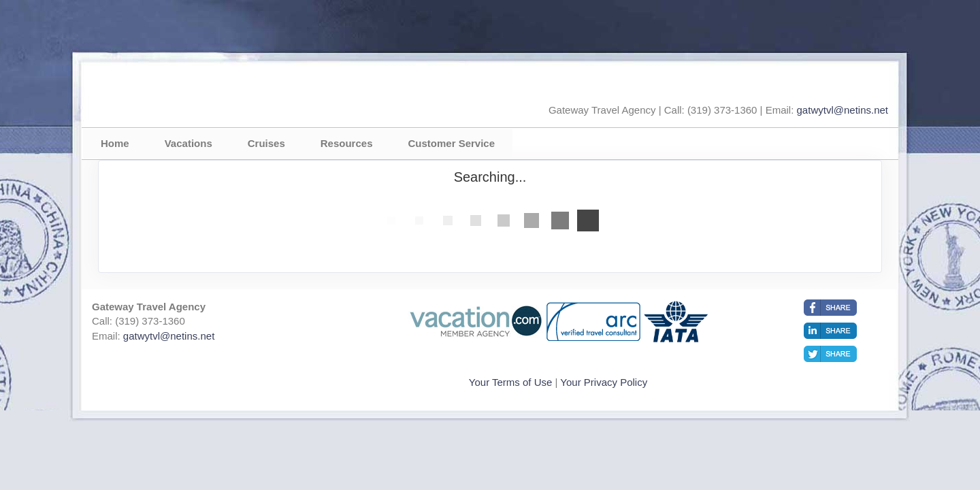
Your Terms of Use (511, 382)
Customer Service (451, 143)
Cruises (266, 143)
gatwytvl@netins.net (843, 110)
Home (115, 143)
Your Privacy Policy (604, 382)
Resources (347, 143)
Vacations (189, 143)
